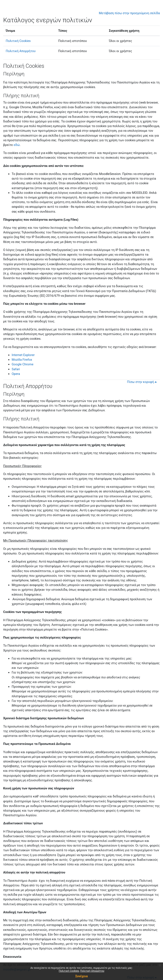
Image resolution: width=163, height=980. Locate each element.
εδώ (17, 145)
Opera (16, 374)
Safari (16, 369)
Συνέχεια (81, 976)
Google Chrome (22, 364)
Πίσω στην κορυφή (143, 382)
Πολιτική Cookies (18, 41)
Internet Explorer (23, 355)
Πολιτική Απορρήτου (21, 51)
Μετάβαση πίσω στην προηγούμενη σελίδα (129, 13)
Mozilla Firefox (22, 360)
